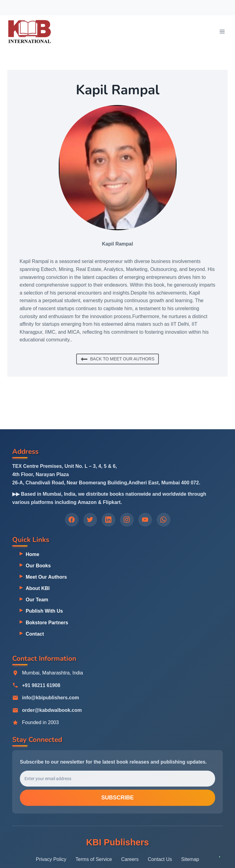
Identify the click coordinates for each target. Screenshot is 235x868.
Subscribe (117, 798)
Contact (35, 634)
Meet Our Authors (46, 577)
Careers (130, 859)
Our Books (38, 566)
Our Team (37, 600)
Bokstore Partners (47, 623)
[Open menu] (222, 31)
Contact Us (160, 859)
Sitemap (190, 859)
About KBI (38, 588)
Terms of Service (94, 859)
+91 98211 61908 (41, 685)
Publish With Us (44, 611)
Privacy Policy (51, 859)
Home (32, 554)
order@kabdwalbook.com (52, 710)
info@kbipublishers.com (50, 698)
